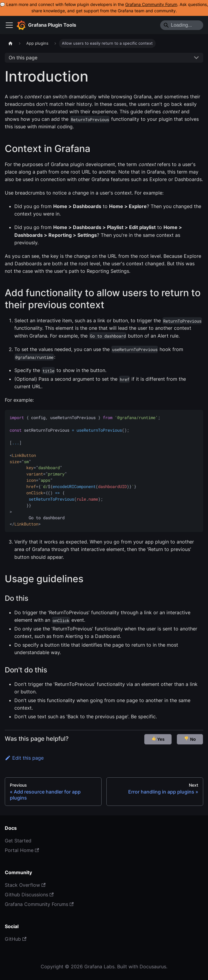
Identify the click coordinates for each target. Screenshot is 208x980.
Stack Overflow (25, 885)
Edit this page (24, 758)
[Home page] (10, 43)
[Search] (182, 25)
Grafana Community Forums (39, 904)
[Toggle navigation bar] (9, 25)
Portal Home (22, 850)
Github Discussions (29, 895)
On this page (23, 58)
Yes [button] (158, 739)
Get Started (18, 841)
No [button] (190, 739)
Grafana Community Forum (151, 4)
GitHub (16, 939)
